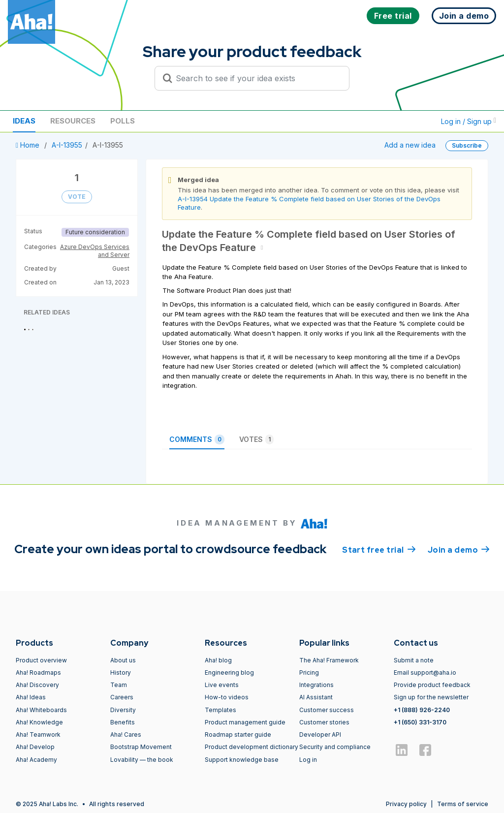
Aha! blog (218, 660)
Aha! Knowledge (39, 722)
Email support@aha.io (425, 672)
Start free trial (379, 549)
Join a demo (459, 549)
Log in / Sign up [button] (469, 121)
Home (29, 145)
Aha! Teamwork (38, 735)
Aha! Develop (35, 747)
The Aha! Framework (329, 660)
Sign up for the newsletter (431, 697)
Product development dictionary (252, 747)
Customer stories (324, 722)
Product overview (41, 660)
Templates (220, 710)
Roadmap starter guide (238, 735)
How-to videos (227, 697)
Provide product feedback (432, 685)
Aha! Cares (126, 735)
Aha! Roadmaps (38, 672)
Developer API (320, 735)
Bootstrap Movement (141, 747)
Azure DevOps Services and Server (95, 251)
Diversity (123, 710)
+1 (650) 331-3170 (420, 722)
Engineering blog (229, 672)
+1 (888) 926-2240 (422, 710)
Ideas (24, 121)
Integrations (316, 685)
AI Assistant (316, 697)
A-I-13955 (67, 145)
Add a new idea (410, 145)
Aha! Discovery (37, 685)
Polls (123, 121)
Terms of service (463, 804)
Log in (308, 760)
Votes (256, 439)
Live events (222, 685)
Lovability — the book (142, 760)
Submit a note (414, 660)
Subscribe (467, 145)
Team (119, 685)
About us (123, 660)
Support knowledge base (242, 760)
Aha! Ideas (31, 697)
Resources (73, 121)
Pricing (309, 672)
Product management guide (245, 722)
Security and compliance (335, 747)
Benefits (123, 722)
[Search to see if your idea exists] (256, 78)
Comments (197, 439)
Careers (122, 697)
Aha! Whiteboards (41, 710)
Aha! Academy (36, 760)
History (121, 672)
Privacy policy (406, 804)
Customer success (327, 710)
